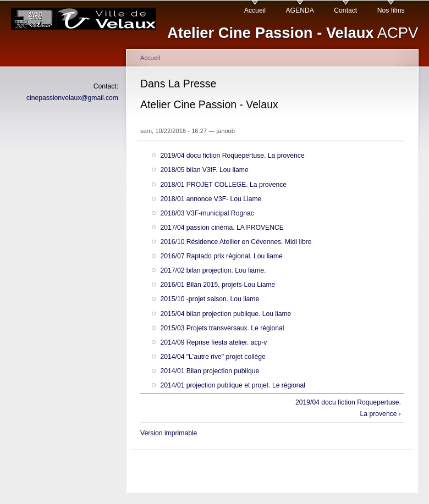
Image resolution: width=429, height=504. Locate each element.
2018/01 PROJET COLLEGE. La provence (223, 185)
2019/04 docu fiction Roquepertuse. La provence (232, 156)
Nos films (391, 10)
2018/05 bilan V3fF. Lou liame (204, 170)
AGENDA (300, 10)
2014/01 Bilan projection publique (210, 371)
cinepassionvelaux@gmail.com (72, 98)
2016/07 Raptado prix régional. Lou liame (221, 256)
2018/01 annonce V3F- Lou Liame (211, 199)
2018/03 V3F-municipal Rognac (207, 213)
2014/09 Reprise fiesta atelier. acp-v (213, 342)
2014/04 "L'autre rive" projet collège (213, 357)
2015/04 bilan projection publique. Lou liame (226, 314)
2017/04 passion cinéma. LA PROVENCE (222, 228)
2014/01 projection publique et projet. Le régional (233, 385)
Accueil (255, 10)
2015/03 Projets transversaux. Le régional (222, 328)
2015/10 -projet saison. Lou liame (210, 299)
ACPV (293, 33)
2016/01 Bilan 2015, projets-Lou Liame (218, 285)
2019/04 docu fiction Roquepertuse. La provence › (348, 408)
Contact (345, 10)
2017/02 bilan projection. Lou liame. (213, 270)
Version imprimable (169, 433)
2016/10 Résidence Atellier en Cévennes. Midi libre (236, 242)
